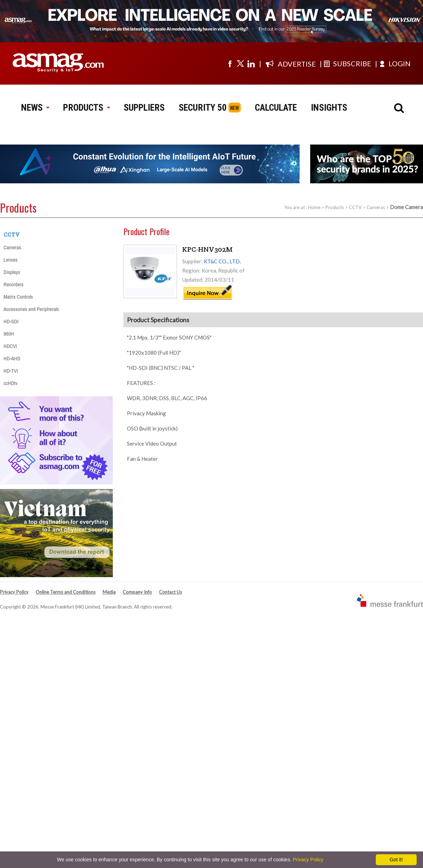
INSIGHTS (329, 108)
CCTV (355, 207)
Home (314, 207)
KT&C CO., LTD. (222, 261)
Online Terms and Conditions (66, 592)
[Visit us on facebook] (230, 63)
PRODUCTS (86, 108)
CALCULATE (276, 108)
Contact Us (170, 592)
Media (109, 592)
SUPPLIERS (144, 108)
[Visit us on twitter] (240, 63)
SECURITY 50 (203, 108)
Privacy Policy (14, 592)
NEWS (35, 108)
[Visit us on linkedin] (251, 63)
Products (335, 207)
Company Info (137, 592)
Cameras (376, 207)
